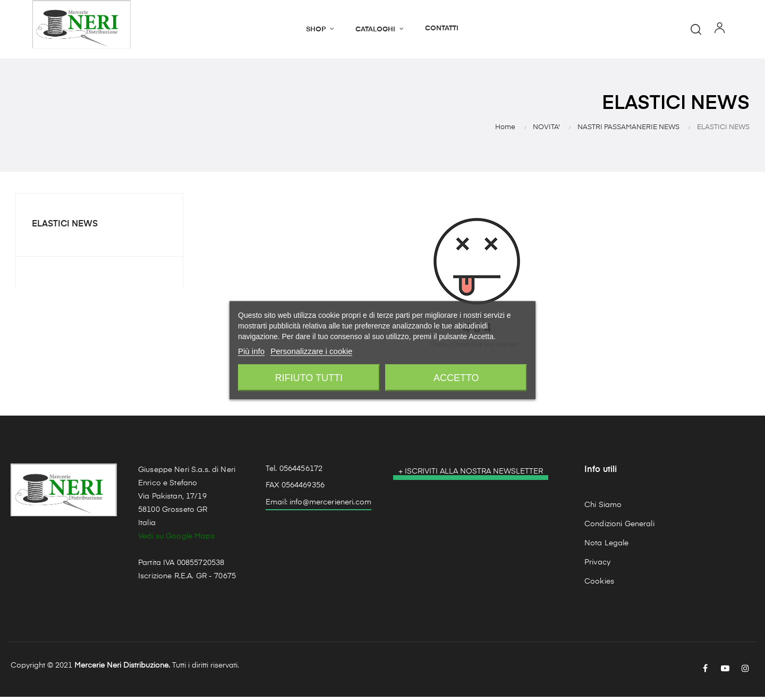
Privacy (597, 566)
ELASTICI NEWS (65, 228)
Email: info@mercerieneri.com (318, 506)
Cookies (599, 585)
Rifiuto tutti (309, 377)
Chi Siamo (603, 508)
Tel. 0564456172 (294, 472)
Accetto (456, 377)
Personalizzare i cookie (311, 351)
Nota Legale (607, 546)
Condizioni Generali (619, 527)
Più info (251, 351)
